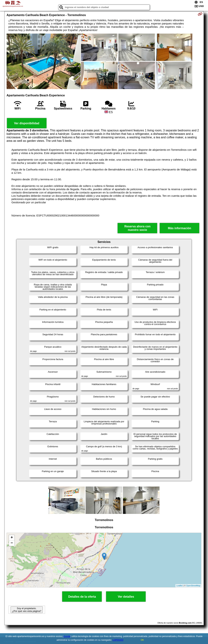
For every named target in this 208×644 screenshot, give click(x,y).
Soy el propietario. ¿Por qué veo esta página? (27, 610)
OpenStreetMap (193, 586)
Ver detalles (126, 597)
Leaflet (179, 586)
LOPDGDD (118, 640)
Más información (180, 228)
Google (67, 636)
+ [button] (12, 538)
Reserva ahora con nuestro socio (137, 228)
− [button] (12, 543)
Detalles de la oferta (82, 597)
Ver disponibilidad (27, 123)
